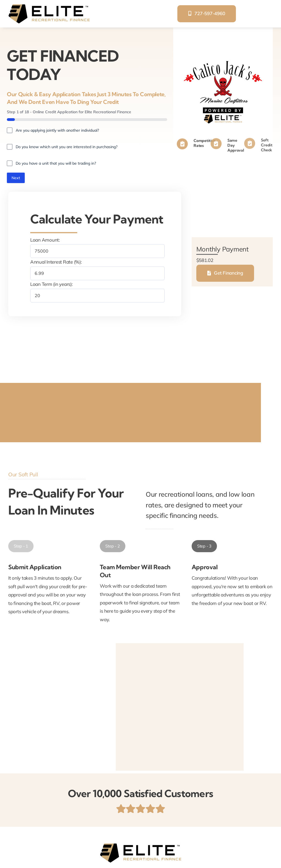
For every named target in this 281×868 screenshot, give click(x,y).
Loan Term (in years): (52, 284)
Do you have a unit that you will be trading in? (56, 163)
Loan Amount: (45, 240)
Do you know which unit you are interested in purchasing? (67, 147)
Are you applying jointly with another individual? (57, 130)
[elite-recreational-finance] (49, 6)
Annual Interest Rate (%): (56, 262)
